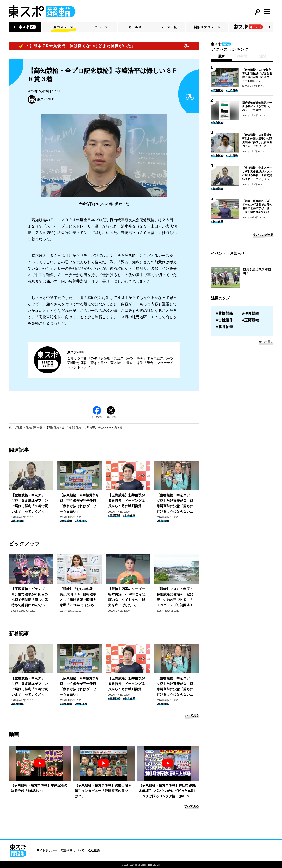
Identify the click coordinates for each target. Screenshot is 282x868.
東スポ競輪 (16, 428)
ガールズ (135, 27)
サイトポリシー (47, 850)
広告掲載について (72, 850)
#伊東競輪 (66, 521)
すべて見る (192, 715)
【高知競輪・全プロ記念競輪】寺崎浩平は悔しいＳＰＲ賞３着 (84, 428)
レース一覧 (169, 27)
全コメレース (63, 27)
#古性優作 (81, 521)
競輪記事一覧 (34, 428)
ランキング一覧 (263, 235)
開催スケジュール (207, 27)
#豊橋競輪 (18, 521)
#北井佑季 (129, 516)
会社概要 (94, 850)
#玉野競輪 (114, 516)
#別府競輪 (217, 123)
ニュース (101, 27)
